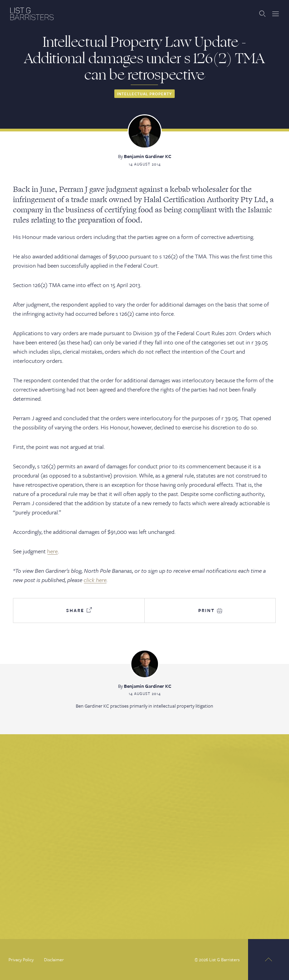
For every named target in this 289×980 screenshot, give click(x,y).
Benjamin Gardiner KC (148, 156)
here (52, 551)
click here (95, 580)
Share (79, 610)
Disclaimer (54, 960)
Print (210, 610)
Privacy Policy (21, 960)
